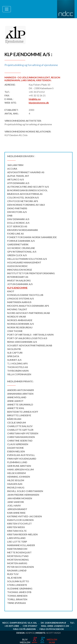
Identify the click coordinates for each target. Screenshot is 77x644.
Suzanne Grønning (20, 588)
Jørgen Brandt (17, 509)
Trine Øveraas (17, 603)
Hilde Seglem (16, 480)
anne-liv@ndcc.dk (58, 626)
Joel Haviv (14, 505)
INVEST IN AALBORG (19, 280)
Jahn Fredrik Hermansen (23, 495)
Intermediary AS (18, 277)
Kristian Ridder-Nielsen (22, 534)
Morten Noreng (18, 560)
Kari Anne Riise (16, 513)
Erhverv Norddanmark (23, 230)
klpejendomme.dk (39, 103)
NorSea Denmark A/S (21, 324)
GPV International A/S (22, 252)
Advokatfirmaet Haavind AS (26, 172)
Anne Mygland (17, 397)
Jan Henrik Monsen (20, 498)
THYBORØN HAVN (18, 371)
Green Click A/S (17, 255)
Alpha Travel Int (18, 176)
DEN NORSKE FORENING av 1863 (26, 205)
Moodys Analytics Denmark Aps (28, 306)
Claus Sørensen (18, 444)
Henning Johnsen (19, 477)
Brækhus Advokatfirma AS (25, 194)
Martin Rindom (17, 549)
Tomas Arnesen (17, 596)
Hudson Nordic (18, 266)
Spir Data (13, 356)
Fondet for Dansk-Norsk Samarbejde (32, 237)
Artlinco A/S (16, 179)
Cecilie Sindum (17, 422)
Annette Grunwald (20, 404)
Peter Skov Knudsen (21, 567)
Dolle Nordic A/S (18, 223)
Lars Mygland (16, 538)
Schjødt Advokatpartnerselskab (30, 345)
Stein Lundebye (17, 585)
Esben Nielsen (16, 451)
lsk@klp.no (35, 99)
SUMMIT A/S (14, 360)
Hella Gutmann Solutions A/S (27, 259)
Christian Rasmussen (21, 437)
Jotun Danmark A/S (20, 284)
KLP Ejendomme (17, 288)
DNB (10, 215)
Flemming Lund (17, 462)
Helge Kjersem (16, 473)
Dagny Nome (15, 448)
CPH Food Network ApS (23, 201)
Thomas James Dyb (19, 592)
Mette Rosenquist (19, 552)
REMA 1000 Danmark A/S (22, 342)
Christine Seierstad (20, 441)
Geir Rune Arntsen (19, 466)
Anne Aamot (15, 401)
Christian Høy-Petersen (23, 433)
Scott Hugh (53, 633)
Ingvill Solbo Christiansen (25, 491)
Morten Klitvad (18, 556)
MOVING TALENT (17, 309)
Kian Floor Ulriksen (20, 520)
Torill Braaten (17, 599)
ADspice (30, 633)
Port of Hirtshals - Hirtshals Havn (30, 335)
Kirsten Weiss (16, 527)
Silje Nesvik (15, 578)
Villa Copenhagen (19, 374)
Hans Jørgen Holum (20, 469)
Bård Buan (14, 419)
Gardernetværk (18, 244)
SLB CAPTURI (15, 353)
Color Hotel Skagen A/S (23, 197)
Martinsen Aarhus (19, 302)
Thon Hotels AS (18, 367)
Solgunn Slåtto (18, 581)
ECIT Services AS (17, 226)
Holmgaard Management (24, 262)
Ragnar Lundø (17, 570)
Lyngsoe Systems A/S (21, 298)
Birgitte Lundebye (19, 415)
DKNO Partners (17, 208)
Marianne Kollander (21, 545)
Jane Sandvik (16, 502)
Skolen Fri (14, 349)
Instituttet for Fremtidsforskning (31, 273)
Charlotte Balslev (20, 426)
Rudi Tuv (13, 574)
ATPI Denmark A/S (18, 183)
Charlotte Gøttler (20, 430)
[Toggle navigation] (7, 9)
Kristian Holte (17, 531)
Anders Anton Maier (21, 390)
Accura (12, 169)
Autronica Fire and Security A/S (28, 187)
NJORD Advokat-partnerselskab (29, 313)
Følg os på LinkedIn (24, 629)
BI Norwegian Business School (27, 190)
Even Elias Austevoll (21, 455)
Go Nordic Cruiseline (21, 248)
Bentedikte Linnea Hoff (23, 412)
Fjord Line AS (15, 234)
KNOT (11, 291)
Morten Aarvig (17, 563)
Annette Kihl (16, 408)
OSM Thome (15, 331)
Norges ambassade (20, 320)
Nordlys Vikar (17, 317)
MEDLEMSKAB (52, 641)
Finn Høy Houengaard (22, 459)
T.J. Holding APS (17, 363)
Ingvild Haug (16, 487)
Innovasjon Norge (20, 270)
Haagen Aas (15, 484)
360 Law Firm (15, 165)
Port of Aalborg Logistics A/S (27, 338)
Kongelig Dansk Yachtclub (25, 295)
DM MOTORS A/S (17, 212)
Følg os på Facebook (52, 629)
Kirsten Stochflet (19, 524)
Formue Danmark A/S (21, 241)
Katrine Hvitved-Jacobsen (25, 516)
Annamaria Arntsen (20, 394)
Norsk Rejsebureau (20, 327)
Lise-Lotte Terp (17, 542)
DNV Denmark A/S (18, 219)
